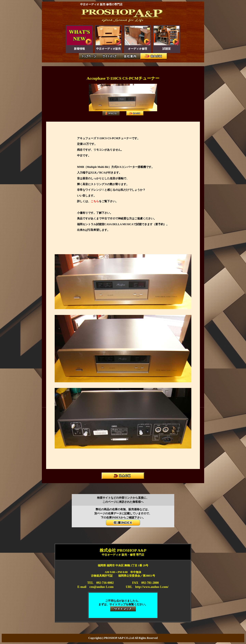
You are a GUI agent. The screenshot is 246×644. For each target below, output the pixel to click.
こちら (95, 201)
